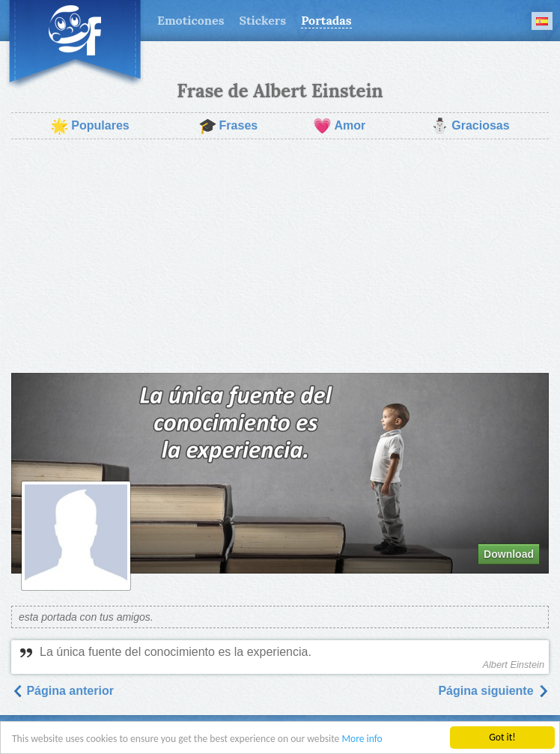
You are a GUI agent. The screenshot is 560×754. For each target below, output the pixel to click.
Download (509, 554)
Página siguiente (493, 691)
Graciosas (470, 126)
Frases (228, 126)
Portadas (326, 20)
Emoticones (191, 20)
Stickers (262, 20)
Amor (339, 126)
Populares (89, 126)
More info (362, 739)
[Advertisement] (280, 256)
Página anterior (63, 691)
